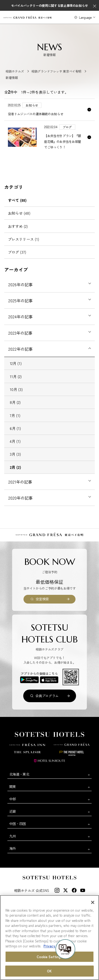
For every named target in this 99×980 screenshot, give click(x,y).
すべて (17, 200)
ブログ (17, 252)
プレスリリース (23, 239)
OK (49, 971)
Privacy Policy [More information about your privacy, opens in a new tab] (55, 946)
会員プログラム (47, 696)
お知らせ (19, 213)
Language (85, 17)
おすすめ (18, 226)
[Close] (93, 903)
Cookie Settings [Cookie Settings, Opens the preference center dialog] (50, 957)
